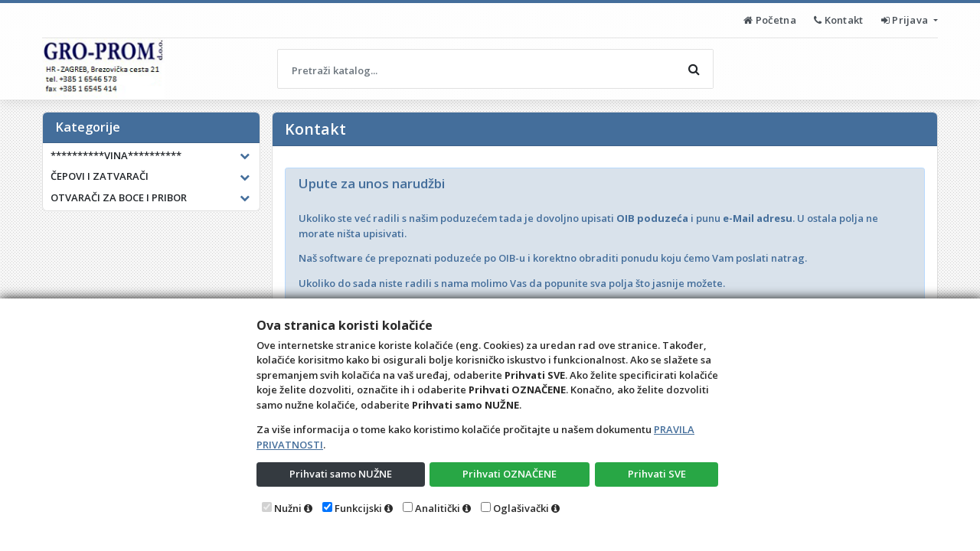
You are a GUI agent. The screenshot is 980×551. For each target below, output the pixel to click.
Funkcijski (358, 508)
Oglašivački (521, 508)
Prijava (906, 20)
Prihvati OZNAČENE (510, 474)
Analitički (438, 508)
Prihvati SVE (657, 474)
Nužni (288, 508)
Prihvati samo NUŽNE (341, 474)
